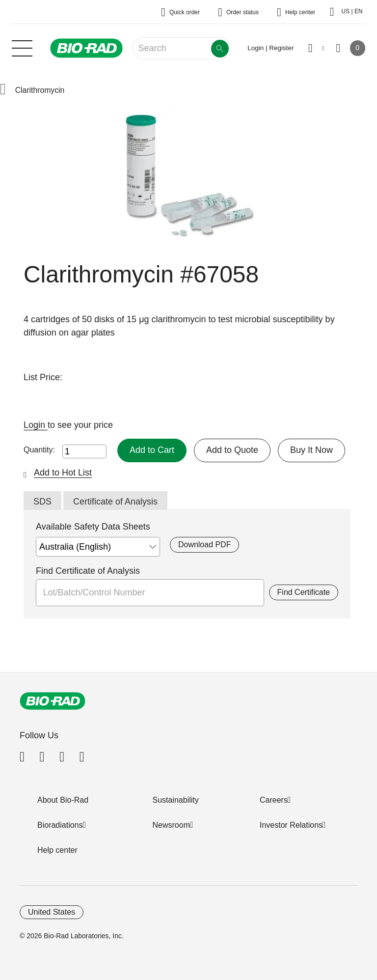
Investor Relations (291, 825)
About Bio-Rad (63, 800)
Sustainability (176, 800)
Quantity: (39, 450)
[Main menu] (22, 47)
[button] (3, 90)
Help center (57, 850)
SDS (42, 502)
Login (36, 425)
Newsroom (171, 825)
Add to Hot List (63, 473)
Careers (274, 800)
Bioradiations (60, 825)
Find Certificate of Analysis (88, 571)
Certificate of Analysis (115, 502)
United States (52, 912)
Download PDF (204, 545)
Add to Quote (232, 450)
